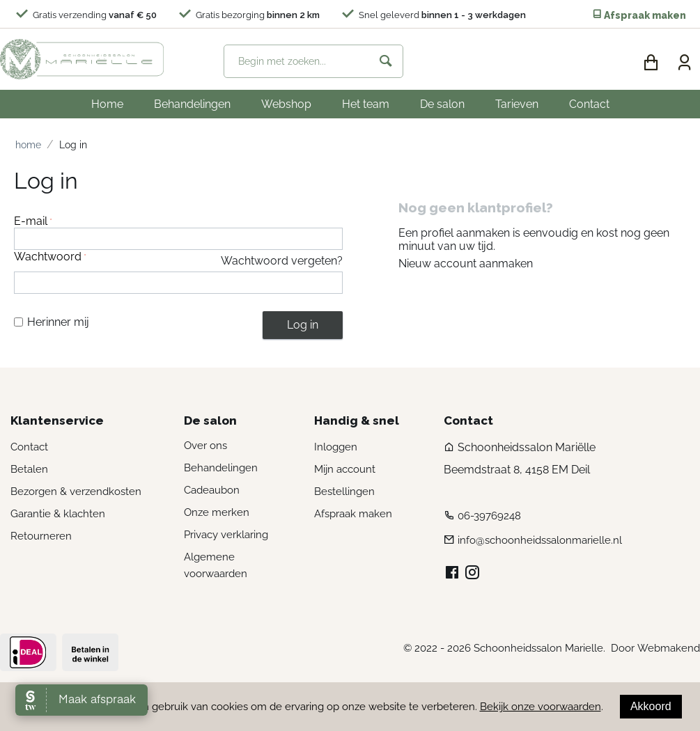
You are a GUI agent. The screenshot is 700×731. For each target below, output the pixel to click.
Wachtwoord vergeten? (282, 261)
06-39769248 (489, 516)
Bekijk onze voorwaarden (540, 707)
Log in (303, 325)
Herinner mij (52, 322)
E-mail (31, 221)
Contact (589, 104)
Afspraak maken (639, 15)
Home (107, 104)
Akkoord (651, 706)
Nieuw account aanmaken (466, 264)
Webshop (286, 104)
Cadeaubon (212, 490)
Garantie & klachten (58, 514)
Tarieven (517, 104)
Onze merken (217, 512)
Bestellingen (344, 492)
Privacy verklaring (226, 535)
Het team (366, 104)
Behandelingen (192, 104)
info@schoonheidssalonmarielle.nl (540, 540)
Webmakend (669, 648)
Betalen (29, 469)
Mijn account (345, 469)
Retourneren (41, 536)
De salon (442, 104)
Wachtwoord (48, 257)
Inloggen (336, 447)
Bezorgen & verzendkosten (76, 492)
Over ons (205, 446)
